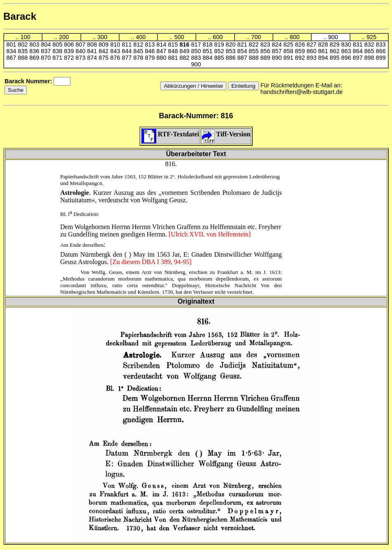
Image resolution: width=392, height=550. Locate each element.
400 (141, 37)
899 (381, 58)
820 (232, 44)
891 (289, 58)
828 (324, 44)
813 (150, 44)
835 (23, 51)
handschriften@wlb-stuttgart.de (302, 92)
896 (347, 58)
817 (197, 44)
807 (81, 44)
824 (278, 44)
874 (93, 58)
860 (312, 51)
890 (278, 58)
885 (220, 58)
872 (70, 58)
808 (93, 44)
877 (127, 58)
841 (93, 51)
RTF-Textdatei (170, 134)
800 (295, 37)
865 (370, 51)
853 (232, 51)
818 (209, 44)
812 (139, 44)
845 (139, 51)
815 (174, 44)
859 (301, 51)
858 (289, 51)
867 (12, 58)
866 (381, 51)
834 (12, 51)
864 (359, 51)
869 (35, 58)
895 (336, 58)
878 (139, 58)
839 (70, 51)
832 (370, 44)
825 (289, 44)
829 (336, 44)
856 (266, 51)
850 (197, 51)
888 (255, 58)
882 (185, 58)
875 (104, 58)
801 (12, 44)
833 (381, 44)
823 (266, 44)
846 (150, 51)
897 (359, 58)
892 (301, 58)
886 (232, 58)
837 (47, 51)
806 (70, 44)
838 (58, 51)
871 (58, 58)
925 (371, 37)
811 (127, 44)
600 (218, 37)
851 (209, 51)
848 (174, 51)
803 (35, 44)
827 (312, 44)
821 (243, 44)
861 (324, 51)
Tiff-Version (226, 134)
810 (116, 44)
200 (64, 37)
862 (336, 51)
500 (179, 37)
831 (359, 44)
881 (174, 58)
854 (243, 51)
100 (26, 37)
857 (278, 51)
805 (58, 44)
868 (23, 58)
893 (312, 58)
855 (255, 51)
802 (23, 44)
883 (197, 58)
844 (127, 51)
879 (150, 58)
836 (35, 51)
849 (185, 51)
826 (301, 44)
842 (104, 51)
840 (81, 51)
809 (104, 44)
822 (255, 44)
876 (116, 58)
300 (102, 37)
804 (47, 44)
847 (162, 51)
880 (162, 58)
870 (47, 58)
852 (220, 51)
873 (81, 58)
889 (266, 58)
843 (116, 51)
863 (347, 51)
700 (256, 37)
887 (243, 58)
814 (162, 44)
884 (209, 58)
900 (333, 37)
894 (324, 58)
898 (370, 58)
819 (220, 44)
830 (347, 44)
